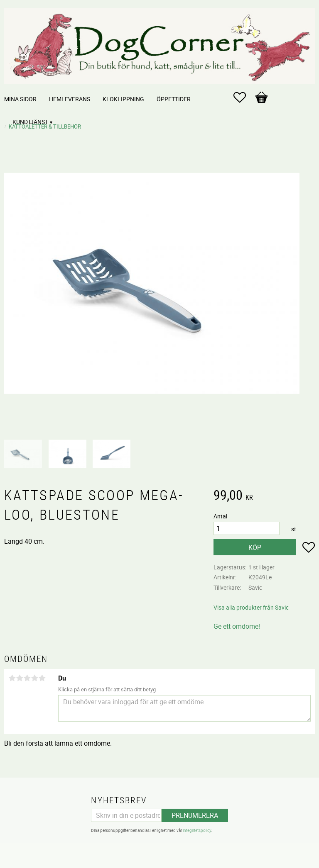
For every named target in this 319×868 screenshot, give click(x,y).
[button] (244, 97)
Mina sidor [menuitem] (20, 99)
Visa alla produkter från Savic (251, 607)
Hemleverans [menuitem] (70, 99)
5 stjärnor (42, 678)
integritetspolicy (197, 830)
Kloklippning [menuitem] (123, 99)
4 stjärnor (34, 678)
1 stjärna (12, 678)
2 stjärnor (20, 678)
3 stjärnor (27, 678)
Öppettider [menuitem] (174, 99)
